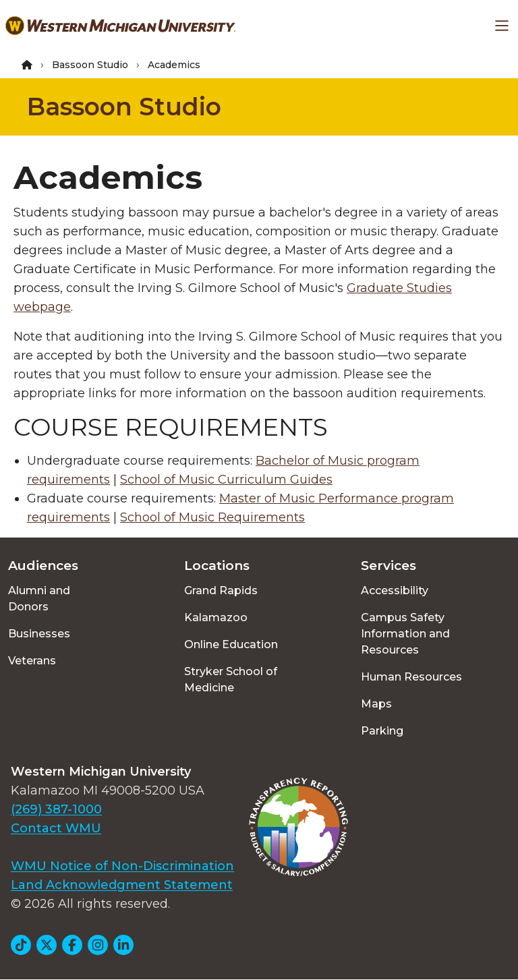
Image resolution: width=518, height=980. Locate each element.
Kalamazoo (216, 617)
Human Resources (411, 677)
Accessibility (395, 590)
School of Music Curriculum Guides (226, 480)
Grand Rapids (221, 590)
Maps (376, 704)
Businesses (39, 634)
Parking (382, 731)
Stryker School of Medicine (231, 680)
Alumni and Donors (39, 599)
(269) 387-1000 (56, 809)
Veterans (32, 661)
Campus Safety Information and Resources (405, 634)
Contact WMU (56, 828)
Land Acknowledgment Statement (122, 885)
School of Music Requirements (212, 517)
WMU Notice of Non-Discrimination (122, 866)
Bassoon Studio (90, 65)
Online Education (231, 644)
